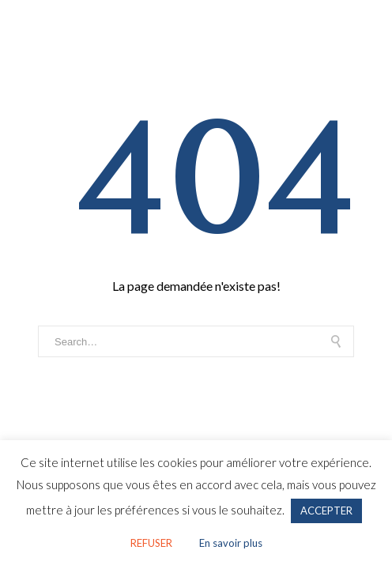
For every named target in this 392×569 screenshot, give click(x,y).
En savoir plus (231, 543)
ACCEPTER (326, 511)
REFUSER (151, 543)
